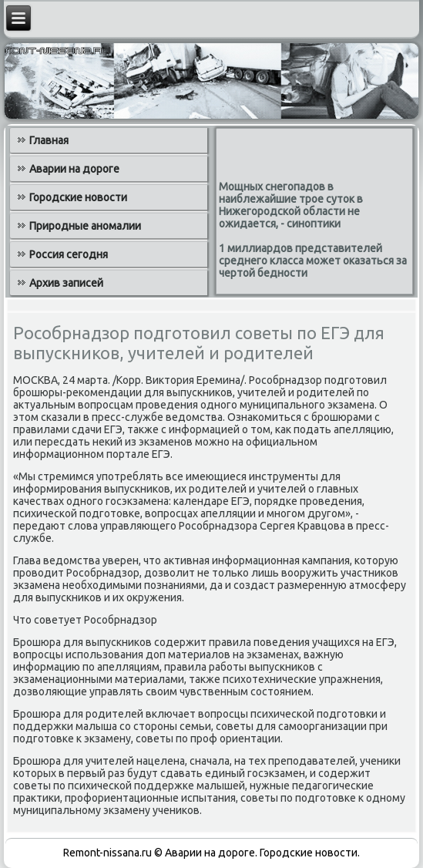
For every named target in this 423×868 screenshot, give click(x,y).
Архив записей (66, 283)
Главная (49, 140)
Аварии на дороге (74, 169)
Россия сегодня (69, 254)
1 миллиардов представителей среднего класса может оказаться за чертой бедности (313, 261)
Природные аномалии (85, 226)
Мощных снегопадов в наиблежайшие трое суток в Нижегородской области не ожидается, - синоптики (291, 205)
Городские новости (78, 197)
